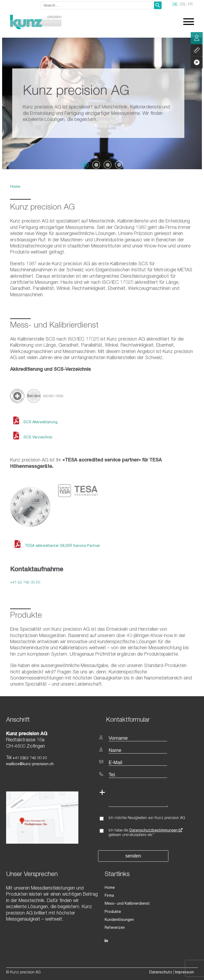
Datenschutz (161, 973)
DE (175, 5)
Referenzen (115, 928)
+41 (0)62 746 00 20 (29, 758)
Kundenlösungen (119, 920)
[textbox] (150, 720)
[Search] (158, 5)
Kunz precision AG (42, 208)
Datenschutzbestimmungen (156, 831)
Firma (109, 896)
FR (190, 5)
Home (15, 187)
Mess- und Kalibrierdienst (127, 904)
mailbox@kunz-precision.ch (30, 764)
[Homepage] (36, 28)
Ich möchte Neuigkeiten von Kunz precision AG (147, 818)
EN (183, 5)
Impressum (184, 973)
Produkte (113, 912)
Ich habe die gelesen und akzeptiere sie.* (146, 833)
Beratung (197, 38)
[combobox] (97, 5)
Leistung (197, 50)
